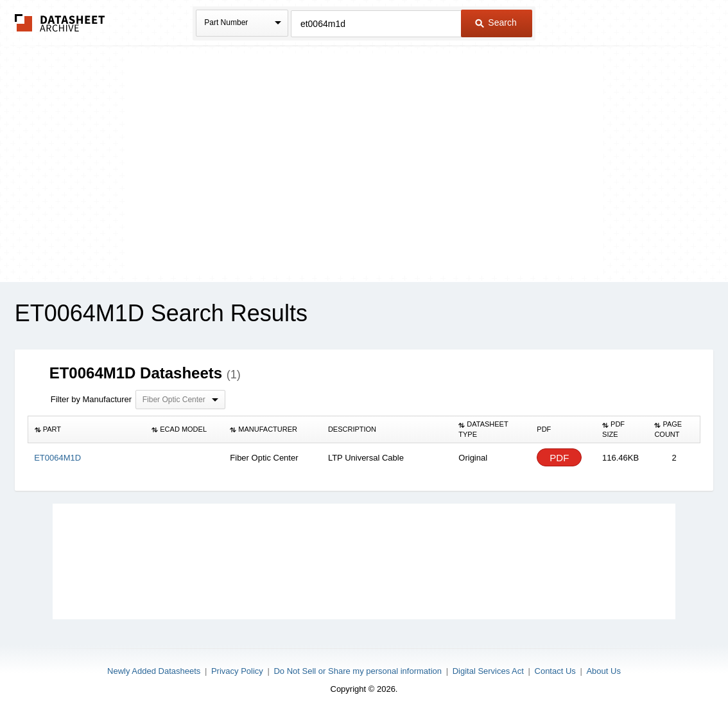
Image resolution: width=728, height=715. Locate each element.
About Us (603, 671)
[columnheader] (86, 430)
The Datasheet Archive (60, 23)
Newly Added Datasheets (154, 671)
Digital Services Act (488, 671)
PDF (559, 458)
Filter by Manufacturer (91, 399)
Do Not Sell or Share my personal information (358, 671)
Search (496, 22)
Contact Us (555, 671)
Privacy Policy (237, 671)
